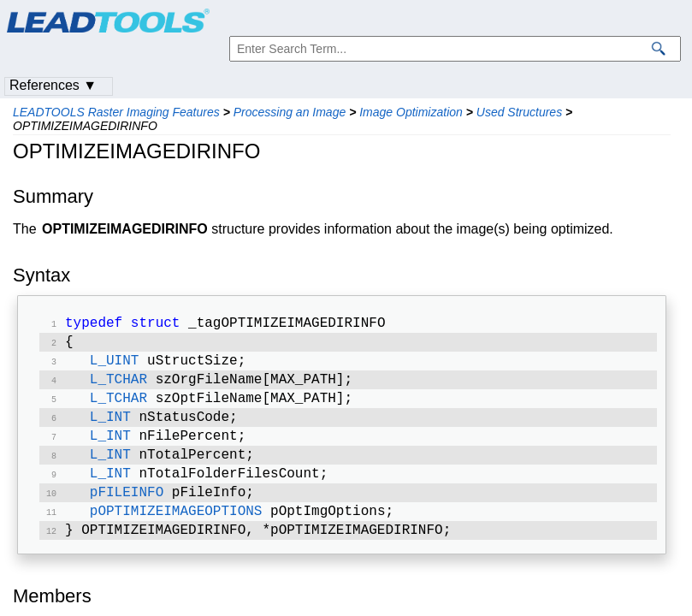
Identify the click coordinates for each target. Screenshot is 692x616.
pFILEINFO (127, 510)
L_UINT (115, 366)
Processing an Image (290, 112)
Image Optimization (411, 112)
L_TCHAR (118, 387)
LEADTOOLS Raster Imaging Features (116, 112)
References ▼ (53, 85)
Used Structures (519, 112)
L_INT (110, 428)
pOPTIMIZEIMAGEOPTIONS (176, 530)
